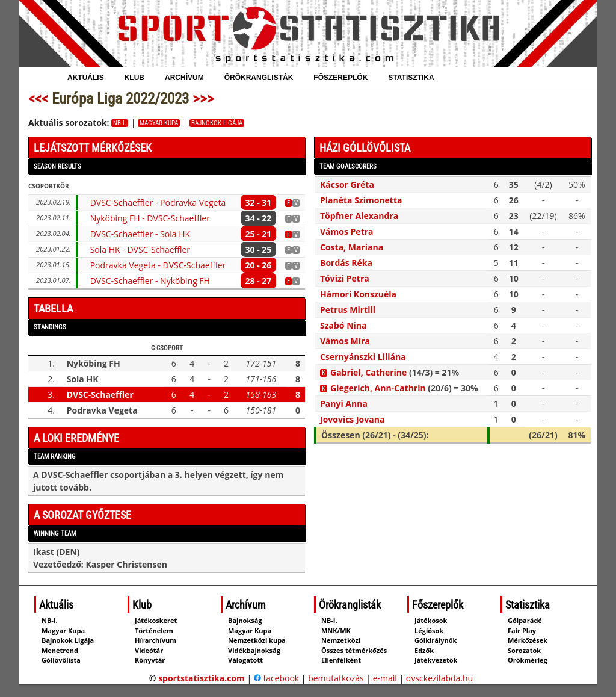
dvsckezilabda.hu (439, 678)
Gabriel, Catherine (368, 372)
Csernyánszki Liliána (363, 357)
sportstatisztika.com (202, 678)
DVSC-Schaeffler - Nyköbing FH (150, 281)
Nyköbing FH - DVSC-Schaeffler (150, 218)
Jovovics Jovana (352, 419)
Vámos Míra (345, 341)
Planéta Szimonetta (361, 200)
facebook (276, 678)
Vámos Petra (347, 231)
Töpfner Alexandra (359, 216)
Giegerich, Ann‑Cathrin (378, 388)
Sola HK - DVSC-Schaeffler (140, 249)
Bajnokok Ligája (217, 123)
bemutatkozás (336, 678)
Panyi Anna (344, 404)
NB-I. (120, 123)
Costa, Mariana (352, 247)
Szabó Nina (343, 325)
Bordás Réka (346, 263)
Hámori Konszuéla (358, 294)
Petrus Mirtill (348, 310)
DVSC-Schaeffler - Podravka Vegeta (158, 203)
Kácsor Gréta (347, 184)
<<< (38, 98)
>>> (203, 98)
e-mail (385, 678)
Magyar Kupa (159, 123)
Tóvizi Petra (345, 278)
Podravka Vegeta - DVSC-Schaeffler (158, 265)
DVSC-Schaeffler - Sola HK (140, 234)
